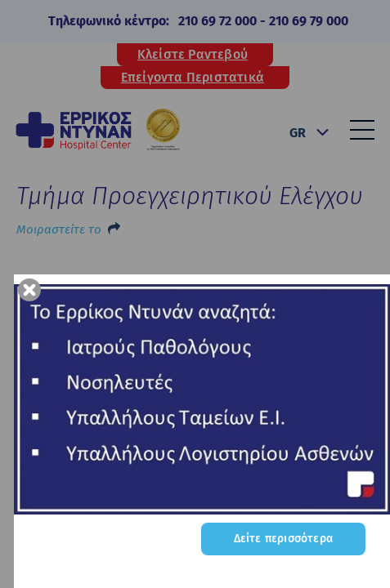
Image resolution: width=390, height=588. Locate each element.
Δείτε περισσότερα (283, 539)
